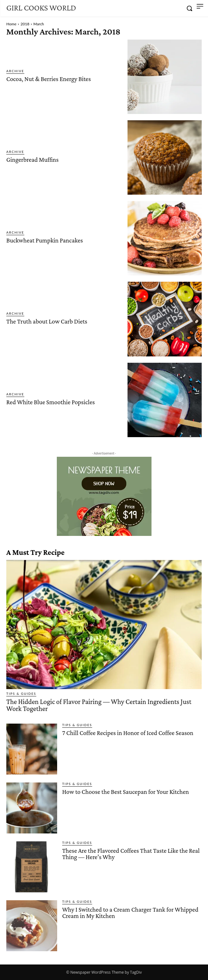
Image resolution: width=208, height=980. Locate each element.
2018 (25, 24)
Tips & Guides (21, 694)
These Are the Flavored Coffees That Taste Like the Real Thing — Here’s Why (131, 854)
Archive (15, 71)
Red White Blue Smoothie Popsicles (51, 402)
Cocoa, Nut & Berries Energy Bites (49, 79)
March (39, 24)
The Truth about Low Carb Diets (47, 321)
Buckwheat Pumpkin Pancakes (45, 240)
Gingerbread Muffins (33, 160)
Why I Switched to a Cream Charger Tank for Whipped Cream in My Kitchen (130, 913)
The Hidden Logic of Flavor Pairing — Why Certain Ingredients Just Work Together (99, 705)
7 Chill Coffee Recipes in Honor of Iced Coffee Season (128, 733)
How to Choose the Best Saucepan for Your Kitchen (126, 792)
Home (11, 24)
